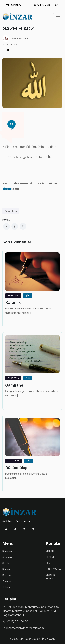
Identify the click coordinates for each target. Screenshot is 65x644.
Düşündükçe (17, 468)
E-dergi (14, 5)
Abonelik (7, 557)
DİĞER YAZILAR (54, 569)
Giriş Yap (42, 5)
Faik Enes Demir (20, 38)
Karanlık (13, 303)
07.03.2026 (14, 461)
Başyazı (7, 575)
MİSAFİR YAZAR (50, 577)
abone (7, 189)
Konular (7, 569)
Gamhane (14, 385)
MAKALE (50, 551)
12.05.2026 (13, 296)
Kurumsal (7, 551)
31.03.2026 (13, 378)
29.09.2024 (10, 44)
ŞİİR (6, 50)
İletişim (6, 587)
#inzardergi (11, 211)
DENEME (50, 557)
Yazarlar (7, 581)
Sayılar (6, 563)
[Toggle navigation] (58, 17)
